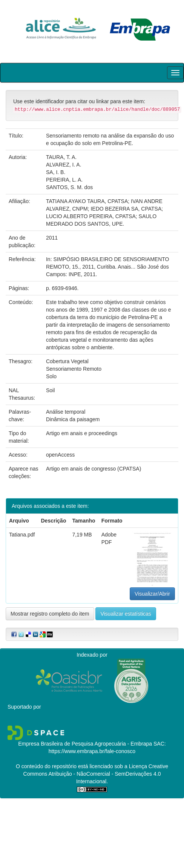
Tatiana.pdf (22, 535)
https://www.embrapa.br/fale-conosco (92, 751)
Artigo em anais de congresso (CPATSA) (94, 469)
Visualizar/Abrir (152, 594)
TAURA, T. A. (61, 157)
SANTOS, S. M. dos (69, 187)
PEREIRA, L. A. (64, 180)
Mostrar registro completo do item (50, 614)
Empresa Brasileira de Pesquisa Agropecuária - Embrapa (85, 744)
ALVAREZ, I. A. (64, 165)
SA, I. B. (56, 172)
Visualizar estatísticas (126, 614)
